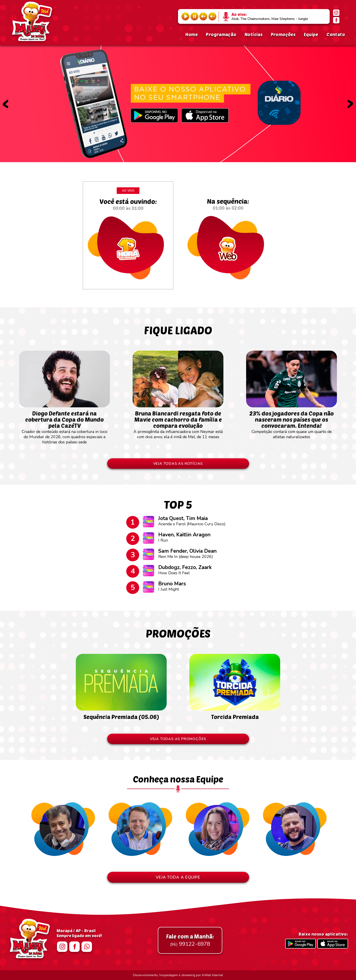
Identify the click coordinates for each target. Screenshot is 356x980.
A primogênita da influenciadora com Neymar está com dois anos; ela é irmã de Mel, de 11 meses (178, 423)
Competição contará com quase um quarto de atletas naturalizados (292, 423)
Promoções (283, 34)
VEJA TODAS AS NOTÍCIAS (178, 464)
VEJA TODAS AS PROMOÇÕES (178, 739)
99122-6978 (190, 940)
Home (192, 34)
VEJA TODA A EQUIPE (178, 877)
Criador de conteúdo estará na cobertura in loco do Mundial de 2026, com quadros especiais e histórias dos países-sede (64, 425)
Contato (336, 34)
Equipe (311, 34)
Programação (221, 34)
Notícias (253, 34)
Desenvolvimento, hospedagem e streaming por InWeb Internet (178, 975)
